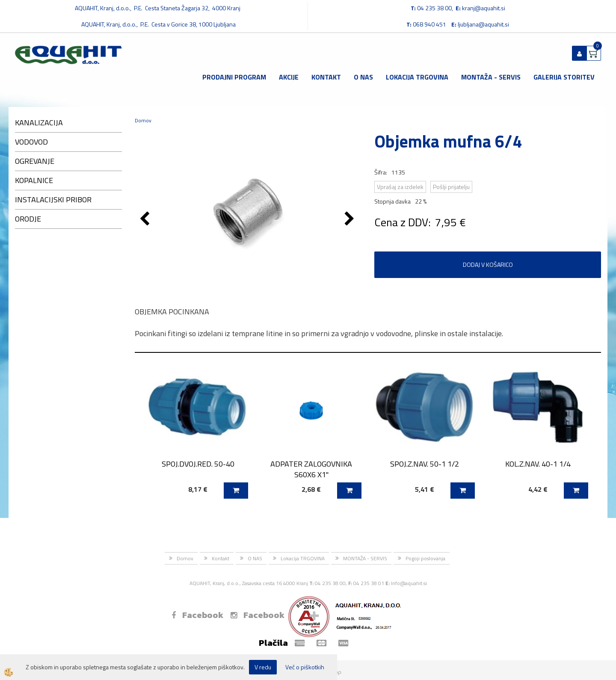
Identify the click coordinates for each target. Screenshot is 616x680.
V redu (263, 667)
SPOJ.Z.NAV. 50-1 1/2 (425, 464)
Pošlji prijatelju (451, 187)
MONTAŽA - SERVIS (491, 77)
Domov (143, 120)
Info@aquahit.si (409, 583)
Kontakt (326, 77)
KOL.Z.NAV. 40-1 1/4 (538, 464)
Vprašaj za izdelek (400, 187)
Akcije (289, 77)
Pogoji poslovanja (425, 558)
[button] (351, 219)
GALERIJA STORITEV (564, 77)
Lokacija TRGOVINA (417, 77)
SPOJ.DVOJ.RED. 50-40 (198, 464)
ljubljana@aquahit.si (483, 24)
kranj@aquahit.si (484, 8)
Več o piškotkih (305, 667)
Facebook (197, 615)
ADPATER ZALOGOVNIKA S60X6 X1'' (311, 469)
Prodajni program (234, 77)
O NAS (363, 77)
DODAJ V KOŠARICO (488, 265)
